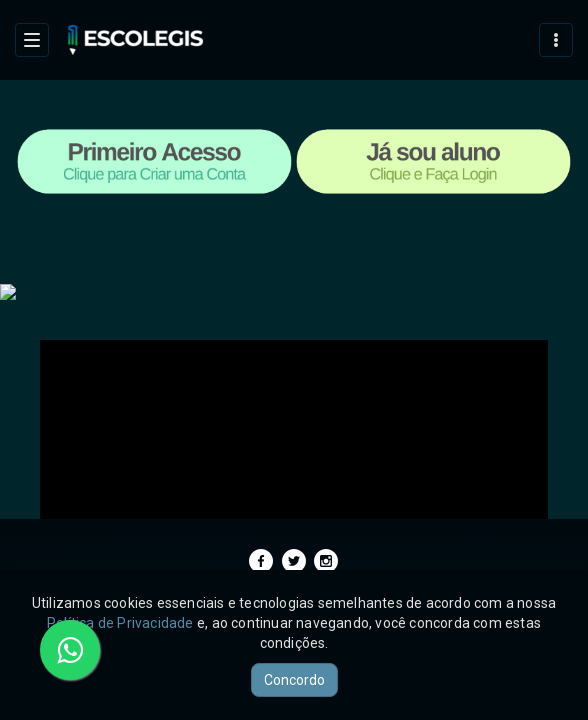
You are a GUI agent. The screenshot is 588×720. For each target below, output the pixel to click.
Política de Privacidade (120, 623)
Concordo (294, 680)
